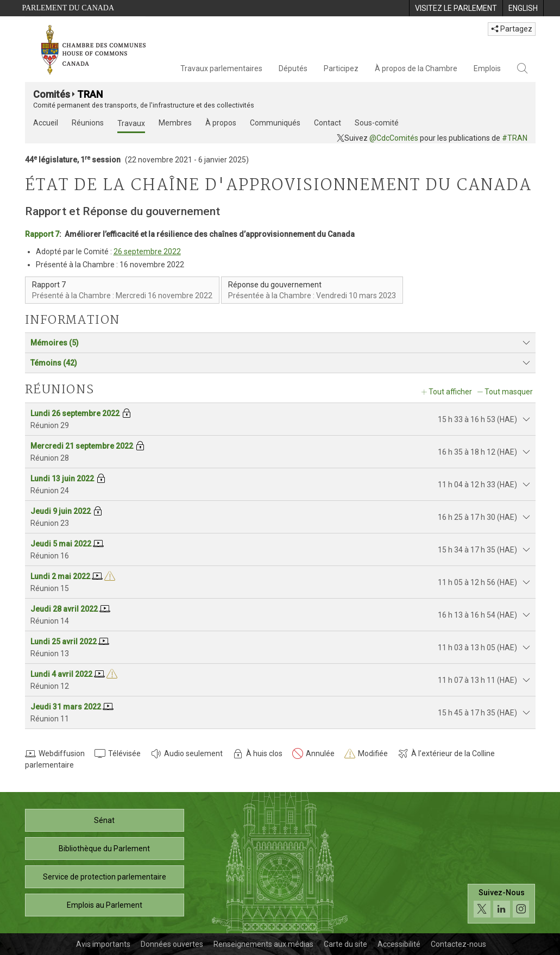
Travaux (131, 123)
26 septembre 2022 (147, 252)
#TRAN (515, 138)
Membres (175, 123)
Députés (293, 68)
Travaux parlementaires (221, 68)
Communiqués (275, 123)
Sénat (104, 820)
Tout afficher (450, 392)
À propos (221, 123)
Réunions (88, 123)
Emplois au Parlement (105, 905)
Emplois (487, 68)
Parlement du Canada (68, 8)
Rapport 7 (42, 234)
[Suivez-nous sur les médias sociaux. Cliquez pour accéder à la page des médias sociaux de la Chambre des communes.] (502, 904)
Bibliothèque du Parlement (104, 849)
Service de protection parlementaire (105, 877)
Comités (52, 94)
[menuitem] (456, 8)
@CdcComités (394, 138)
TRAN (90, 94)
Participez (341, 68)
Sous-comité (377, 123)
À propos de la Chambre (416, 68)
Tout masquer (509, 392)
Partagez (512, 29)
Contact (328, 123)
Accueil (46, 123)
